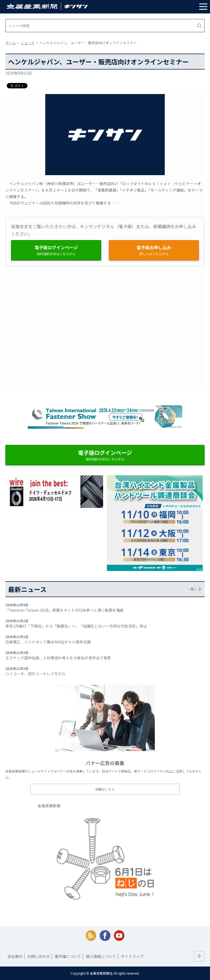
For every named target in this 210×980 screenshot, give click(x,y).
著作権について (68, 956)
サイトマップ (132, 956)
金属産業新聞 (49, 806)
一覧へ (192, 589)
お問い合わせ (38, 956)
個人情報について (101, 956)
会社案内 (15, 956)
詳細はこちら (105, 789)
